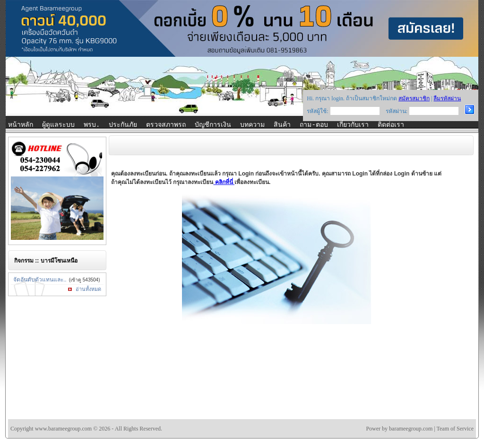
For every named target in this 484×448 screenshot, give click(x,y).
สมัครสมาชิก (414, 98)
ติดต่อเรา (391, 125)
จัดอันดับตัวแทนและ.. (40, 280)
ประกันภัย (123, 125)
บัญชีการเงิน (213, 125)
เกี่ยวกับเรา (353, 125)
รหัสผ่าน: (397, 111)
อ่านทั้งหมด (88, 289)
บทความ (252, 125)
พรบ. (92, 125)
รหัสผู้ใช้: (317, 111)
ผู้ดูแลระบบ (58, 125)
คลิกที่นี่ (224, 182)
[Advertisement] (282, 389)
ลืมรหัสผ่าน (447, 98)
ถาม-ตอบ (314, 125)
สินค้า (282, 125)
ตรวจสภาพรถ (166, 125)
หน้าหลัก (21, 125)
